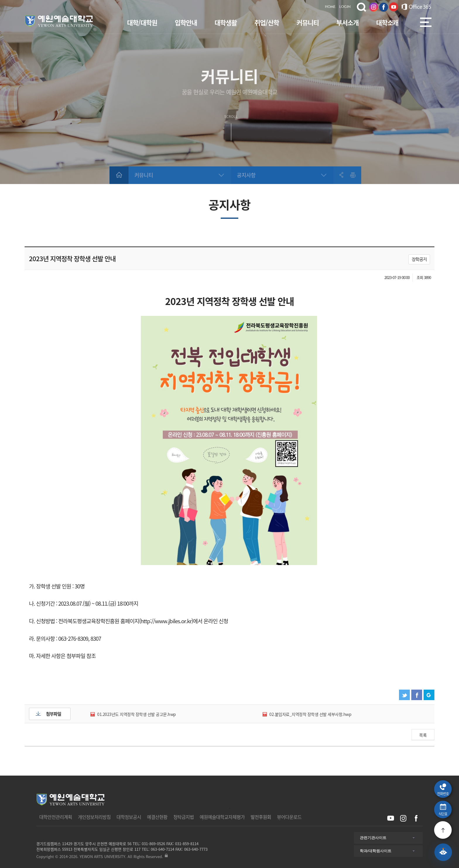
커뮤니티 (308, 22)
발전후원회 (261, 817)
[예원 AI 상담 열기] (443, 852)
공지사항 (246, 175)
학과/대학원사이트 (376, 851)
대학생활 (226, 22)
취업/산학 (267, 22)
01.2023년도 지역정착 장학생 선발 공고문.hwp (137, 714)
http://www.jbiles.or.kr (166, 621)
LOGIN (345, 7)
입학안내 (186, 22)
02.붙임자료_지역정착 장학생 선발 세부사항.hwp (310, 714)
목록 (423, 735)
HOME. (331, 7)
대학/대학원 (142, 22)
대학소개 (387, 22)
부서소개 (347, 22)
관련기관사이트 (373, 838)
